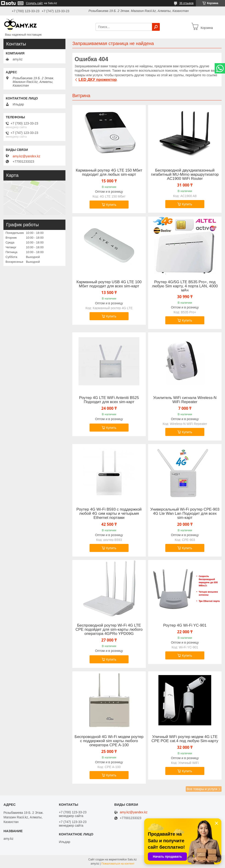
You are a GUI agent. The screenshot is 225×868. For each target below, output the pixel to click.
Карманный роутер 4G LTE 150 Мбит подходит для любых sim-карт (109, 172)
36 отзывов (186, 3)
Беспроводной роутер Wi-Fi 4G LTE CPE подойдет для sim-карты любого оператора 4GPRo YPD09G (109, 630)
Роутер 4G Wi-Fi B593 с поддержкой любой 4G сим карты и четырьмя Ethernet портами (109, 514)
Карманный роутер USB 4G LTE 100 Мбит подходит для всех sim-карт (109, 284)
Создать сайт (34, 3)
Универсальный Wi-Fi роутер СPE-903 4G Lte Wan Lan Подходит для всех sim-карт (185, 514)
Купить (111, 205)
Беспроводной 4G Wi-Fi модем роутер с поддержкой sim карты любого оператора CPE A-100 (109, 741)
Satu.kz (132, 860)
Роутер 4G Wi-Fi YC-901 (185, 625)
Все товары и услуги (202, 789)
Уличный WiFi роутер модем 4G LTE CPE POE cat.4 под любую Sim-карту (185, 739)
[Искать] (156, 27)
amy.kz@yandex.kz (27, 156)
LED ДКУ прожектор (98, 80)
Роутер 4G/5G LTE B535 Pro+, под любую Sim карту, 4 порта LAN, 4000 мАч (185, 286)
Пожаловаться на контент (118, 864)
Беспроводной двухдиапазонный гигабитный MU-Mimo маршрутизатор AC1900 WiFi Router (185, 175)
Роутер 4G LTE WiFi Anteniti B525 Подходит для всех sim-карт (109, 400)
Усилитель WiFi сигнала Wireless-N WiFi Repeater (185, 400)
